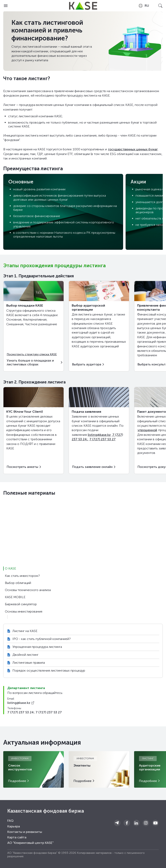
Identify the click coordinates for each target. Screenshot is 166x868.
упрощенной (147, 430)
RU (144, 6)
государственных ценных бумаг (133, 149)
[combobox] (144, 6)
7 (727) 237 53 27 (103, 439)
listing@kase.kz (99, 435)
